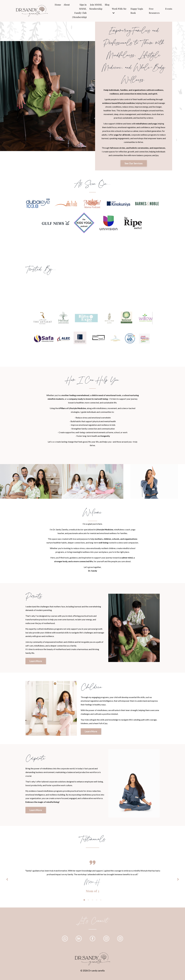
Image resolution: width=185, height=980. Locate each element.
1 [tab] (84, 902)
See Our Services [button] (134, 164)
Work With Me (119, 11)
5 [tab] (101, 902)
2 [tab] (88, 902)
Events (169, 9)
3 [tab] (92, 902)
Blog (107, 5)
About (66, 5)
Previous (7, 881)
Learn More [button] (36, 662)
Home (58, 5)
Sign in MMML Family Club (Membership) (79, 11)
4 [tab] (97, 902)
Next (178, 881)
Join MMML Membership (96, 7)
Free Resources (154, 11)
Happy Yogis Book (137, 11)
